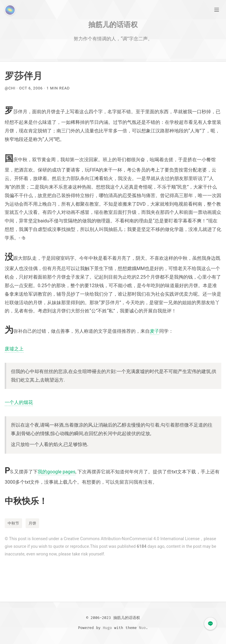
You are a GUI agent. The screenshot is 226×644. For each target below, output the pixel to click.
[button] (210, 624)
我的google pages (56, 472)
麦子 (154, 331)
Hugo (107, 628)
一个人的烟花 (19, 402)
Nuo (142, 628)
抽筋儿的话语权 (113, 24)
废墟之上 (14, 349)
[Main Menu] (217, 9)
